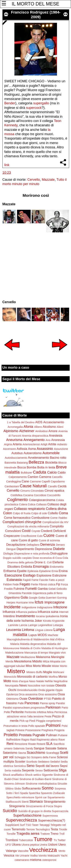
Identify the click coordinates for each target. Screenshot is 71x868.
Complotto (57, 526)
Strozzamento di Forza (39, 806)
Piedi (32, 721)
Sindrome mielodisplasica (41, 784)
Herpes (11, 603)
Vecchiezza (43, 850)
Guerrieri (51, 598)
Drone (39, 562)
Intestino (9, 616)
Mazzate (48, 180)
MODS (42, 635)
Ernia (55, 571)
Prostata (25, 735)
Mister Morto (59, 666)
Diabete (59, 549)
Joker (38, 621)
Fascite (44, 580)
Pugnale (39, 735)
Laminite (13, 625)
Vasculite (23, 851)
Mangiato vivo (57, 653)
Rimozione (21, 744)
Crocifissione (28, 536)
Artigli (44, 444)
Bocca (22, 467)
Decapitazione (16, 545)
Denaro (60, 545)
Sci (28, 757)
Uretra (44, 845)
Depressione (44, 549)
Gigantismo (12, 597)
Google (33, 598)
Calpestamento (18, 477)
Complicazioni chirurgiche (22, 522)
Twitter (62, 840)
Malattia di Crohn (30, 648)
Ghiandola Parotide (20, 593)
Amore (53, 431)
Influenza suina (48, 612)
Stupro (58, 806)
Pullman (51, 735)
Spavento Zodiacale (53, 793)
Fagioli (27, 580)
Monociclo (10, 677)
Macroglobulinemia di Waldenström (28, 639)
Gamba (43, 589)
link (7, 165)
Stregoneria (17, 806)
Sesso (39, 770)
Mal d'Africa (57, 639)
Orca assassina (28, 694)
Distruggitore (59, 553)
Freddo (9, 589)
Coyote (36, 531)
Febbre (8, 584)
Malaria (15, 644)
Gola (24, 597)
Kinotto (47, 621)
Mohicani (59, 672)
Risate (32, 744)
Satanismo (10, 753)
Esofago (29, 575)
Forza (64, 584)
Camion (33, 477)
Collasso (41, 504)
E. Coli (48, 562)
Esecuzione (13, 575)
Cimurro (25, 491)
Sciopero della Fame (44, 757)
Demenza (48, 545)
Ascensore (9, 449)
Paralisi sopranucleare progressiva (24, 708)
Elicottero (14, 567)
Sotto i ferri (13, 793)
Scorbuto (32, 762)
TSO (28, 825)
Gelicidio (62, 589)
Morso (63, 677)
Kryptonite (58, 621)
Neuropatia (12, 686)
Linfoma (28, 630)
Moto (7, 681)
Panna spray (48, 703)
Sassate (51, 748)
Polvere (20, 730)
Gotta (42, 598)
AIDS (39, 422)
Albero (38, 427)
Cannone (35, 481)
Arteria (17, 444)
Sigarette (47, 775)
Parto (65, 708)
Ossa (61, 694)
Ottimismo (12, 699)
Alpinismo (11, 431)
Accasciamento (54, 422)
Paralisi (60, 703)
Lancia (23, 625)
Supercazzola (60, 811)
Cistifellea (16, 495)
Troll (62, 834)
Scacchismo (36, 753)
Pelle (7, 712)
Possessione (33, 730)
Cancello (57, 477)
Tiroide (63, 829)
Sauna (22, 753)
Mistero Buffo (35, 672)
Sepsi (64, 766)
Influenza (9, 612)
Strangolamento (55, 802)
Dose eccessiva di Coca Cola (50, 558)
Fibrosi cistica (47, 584)
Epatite (22, 571)
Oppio (59, 690)
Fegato (25, 584)
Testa (54, 829)
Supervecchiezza (21, 820)
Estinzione (60, 575)
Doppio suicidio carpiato (18, 558)
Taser (35, 825)
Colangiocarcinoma (42, 500)
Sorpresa (60, 789)
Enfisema (10, 571)
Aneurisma (14, 440)
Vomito (43, 856)
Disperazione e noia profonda (32, 554)
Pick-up (24, 721)
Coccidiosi (40, 495)
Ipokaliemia (52, 616)
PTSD (48, 699)
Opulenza (12, 694)
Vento (62, 851)
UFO (8, 845)
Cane (25, 481)
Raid (33, 740)
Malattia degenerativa (33, 644)
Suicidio (10, 811)
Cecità (62, 486)
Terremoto (18, 829)
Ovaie (23, 699)
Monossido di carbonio (32, 677)
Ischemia (28, 621)
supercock (34, 108)
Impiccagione (55, 602)
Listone (48, 630)
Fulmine (19, 589)
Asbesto (62, 444)
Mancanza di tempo (36, 653)
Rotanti (41, 744)
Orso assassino (47, 694)
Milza (46, 661)
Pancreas (32, 703)
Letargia (58, 625)
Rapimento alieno (47, 740)
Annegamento (34, 440)
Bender (10, 103)
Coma (63, 513)
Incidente (12, 607)
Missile (46, 666)
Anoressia (58, 440)
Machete (53, 635)
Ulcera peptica (30, 845)
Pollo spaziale (37, 726)
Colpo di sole (39, 513)
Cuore (49, 535)
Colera (23, 504)
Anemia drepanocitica (35, 436)
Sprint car (41, 797)
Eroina (63, 571)
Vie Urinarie (22, 856)
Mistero (16, 671)
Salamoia (19, 748)
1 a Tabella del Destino (21, 422)
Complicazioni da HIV (55, 522)
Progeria (59, 730)
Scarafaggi (53, 753)
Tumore (43, 839)
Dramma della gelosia (21, 562)
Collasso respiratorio (29, 509)
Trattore (45, 834)
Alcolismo (49, 427)
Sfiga (63, 770)
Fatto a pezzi (57, 580)
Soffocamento (31, 788)
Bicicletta (51, 462)
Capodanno (58, 481)
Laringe (33, 625)
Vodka (34, 856)
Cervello (34, 180)
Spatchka (34, 793)
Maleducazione (14, 653)
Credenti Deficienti (53, 531)
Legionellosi (45, 625)
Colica (32, 504)
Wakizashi (54, 856)
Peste (48, 716)
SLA (49, 744)
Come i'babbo (59, 518)
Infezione (60, 607)
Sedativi (55, 762)
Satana (62, 748)
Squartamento (56, 797)
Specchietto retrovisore (20, 797)
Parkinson (53, 707)
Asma (32, 449)
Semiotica (20, 766)
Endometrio (57, 567)
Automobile (51, 453)
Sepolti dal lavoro (47, 766)
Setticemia (51, 770)
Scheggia (20, 757)
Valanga (11, 851)
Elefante (58, 562)
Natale (40, 681)
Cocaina (28, 495)
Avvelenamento (39, 458)
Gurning (62, 598)
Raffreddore (13, 740)
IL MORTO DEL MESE (35, 4)
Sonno (48, 788)
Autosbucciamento (16, 458)
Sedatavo (44, 762)
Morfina (53, 677)
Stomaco (36, 802)
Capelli (46, 481)
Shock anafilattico (14, 775)
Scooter (20, 761)
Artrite (52, 444)
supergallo (41, 103)
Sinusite (62, 784)
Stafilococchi (13, 802)
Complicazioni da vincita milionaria (28, 526)
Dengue (11, 549)
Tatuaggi (44, 825)
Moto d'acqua (20, 681)
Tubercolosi (26, 840)
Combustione (40, 518)
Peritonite (17, 712)
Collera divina (56, 509)
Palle (21, 703)
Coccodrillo (54, 495)
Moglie (48, 672)
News (23, 685)
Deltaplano (33, 545)
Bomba (32, 467)
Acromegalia (15, 427)
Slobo (18, 789)
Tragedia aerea (28, 834)
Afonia (28, 427)
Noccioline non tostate (41, 686)
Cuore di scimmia (49, 540)
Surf (22, 825)
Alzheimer (27, 431)
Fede (16, 584)
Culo (40, 536)
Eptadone (45, 571)
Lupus (33, 635)
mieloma (35, 860)
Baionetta (10, 463)
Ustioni (53, 844)
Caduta (40, 472)
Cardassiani (12, 486)
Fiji (58, 584)
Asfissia (22, 449)
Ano (48, 440)
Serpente (28, 770)
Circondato (37, 491)
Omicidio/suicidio (27, 690)
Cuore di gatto (28, 540)
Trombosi (12, 840)
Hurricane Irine (25, 603)
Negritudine (61, 681)
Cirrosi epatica (54, 490)
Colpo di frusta (22, 513)
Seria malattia (13, 770)
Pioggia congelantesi (49, 721)
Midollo (37, 661)
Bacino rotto (58, 458)
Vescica (9, 855)
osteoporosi (49, 860)
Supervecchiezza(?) (52, 820)
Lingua (39, 630)
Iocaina (40, 616)
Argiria (8, 444)
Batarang (22, 463)
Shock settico (33, 775)
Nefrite (49, 681)
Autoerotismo (32, 453)
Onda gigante (46, 690)
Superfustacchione (27, 815)
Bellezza (36, 462)
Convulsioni (13, 531)
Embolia (27, 567)
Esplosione (44, 575)
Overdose (36, 699)
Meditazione (28, 657)
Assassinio (45, 449)
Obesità (61, 685)
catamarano (22, 860)
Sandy (29, 748)
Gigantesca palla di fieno (48, 593)
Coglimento (18, 500)
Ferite (35, 584)
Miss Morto (33, 666)
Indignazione (45, 607)
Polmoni (53, 725)
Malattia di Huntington (55, 648)
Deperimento (25, 549)
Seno (30, 766)
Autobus (17, 453)
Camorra (45, 477)
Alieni (60, 427)
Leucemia (14, 630)
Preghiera (47, 730)
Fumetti (31, 589)
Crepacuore (12, 536)
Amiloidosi (41, 431)
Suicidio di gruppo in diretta (35, 811)
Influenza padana (26, 612)
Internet (64, 612)
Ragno (25, 740)
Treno (55, 834)
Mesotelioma (23, 661)
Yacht (64, 856)
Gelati (52, 589)
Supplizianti (12, 825)
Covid (26, 531)
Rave (62, 740)
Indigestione (29, 607)
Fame (35, 580)
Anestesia (56, 436)
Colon (7, 513)
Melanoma (43, 657)
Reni (10, 744)
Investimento (25, 616)
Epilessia (33, 571)
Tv (55, 840)
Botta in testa (46, 467)
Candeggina (14, 481)
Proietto (11, 735)
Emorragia (41, 567)
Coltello (53, 513)
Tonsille (11, 834)
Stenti (25, 802)
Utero (62, 844)
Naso (32, 681)
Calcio (52, 472)
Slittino (9, 789)
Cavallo (52, 486)
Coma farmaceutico (17, 518)
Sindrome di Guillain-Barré (35, 779)
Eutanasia (14, 580)
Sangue (39, 748)
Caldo (62, 472)
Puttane (63, 735)
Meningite (58, 657)
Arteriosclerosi (31, 444)
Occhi (12, 690)
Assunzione (61, 449)
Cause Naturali (33, 486)
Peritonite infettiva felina (39, 712)
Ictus (39, 602)
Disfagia (8, 554)
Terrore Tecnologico (38, 829)
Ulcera (16, 844)
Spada (24, 793)
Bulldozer (27, 473)
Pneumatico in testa (15, 726)
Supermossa (50, 816)
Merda (9, 661)
